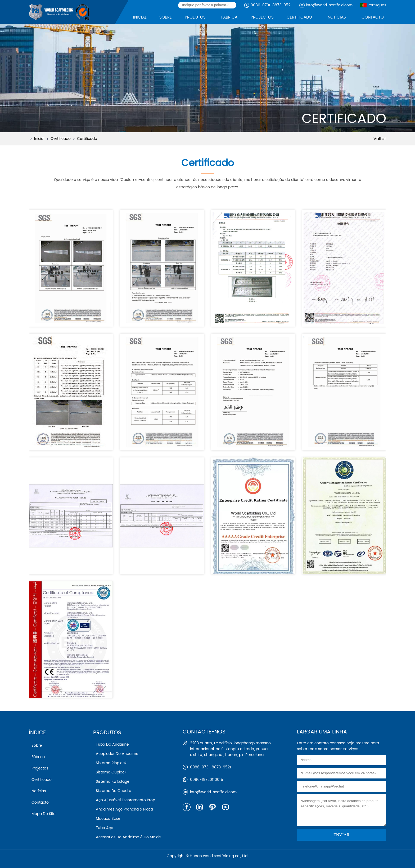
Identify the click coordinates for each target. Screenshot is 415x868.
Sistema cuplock (111, 772)
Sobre (37, 745)
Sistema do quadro (114, 791)
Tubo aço (105, 828)
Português (373, 5)
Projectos (40, 768)
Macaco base (108, 819)
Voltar (380, 139)
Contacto (40, 802)
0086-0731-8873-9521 (271, 5)
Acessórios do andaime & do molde (128, 837)
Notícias (39, 791)
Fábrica (38, 757)
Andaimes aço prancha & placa (124, 809)
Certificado (61, 139)
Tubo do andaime (112, 744)
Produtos (107, 733)
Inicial (39, 139)
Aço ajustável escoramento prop (125, 800)
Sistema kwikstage (113, 782)
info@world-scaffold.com (329, 5)
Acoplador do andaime (117, 754)
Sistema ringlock (111, 763)
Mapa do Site (44, 814)
